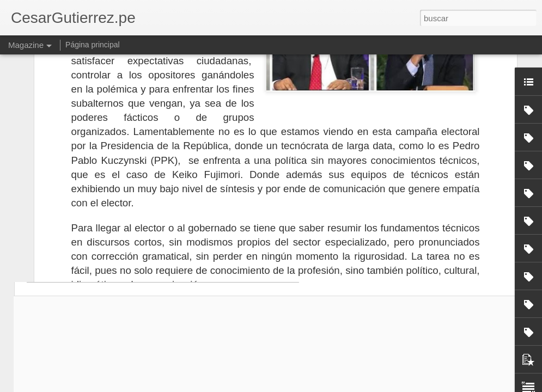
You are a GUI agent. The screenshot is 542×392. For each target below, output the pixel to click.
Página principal (93, 45)
